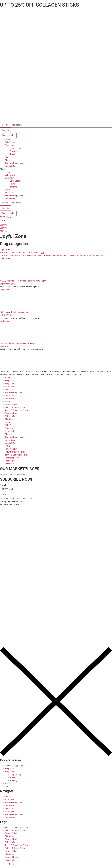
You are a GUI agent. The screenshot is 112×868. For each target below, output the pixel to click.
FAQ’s (7, 401)
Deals (7, 157)
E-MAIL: (3, 485)
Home (8, 139)
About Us (9, 160)
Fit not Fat (9, 387)
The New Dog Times (14, 163)
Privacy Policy (11, 404)
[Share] (7, 864)
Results (5, 130)
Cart (7, 786)
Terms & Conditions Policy (17, 410)
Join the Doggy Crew (14, 766)
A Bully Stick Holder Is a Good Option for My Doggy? (23, 281)
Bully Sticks (10, 142)
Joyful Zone (5, 250)
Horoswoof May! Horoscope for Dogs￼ (17, 343)
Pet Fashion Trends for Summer (14, 312)
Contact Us (10, 166)
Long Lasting (16, 148)
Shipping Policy (12, 416)
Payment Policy (12, 413)
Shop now (9, 145)
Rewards (14, 151)
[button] (56, 169)
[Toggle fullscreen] (12, 864)
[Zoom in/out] (16, 864)
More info (4, 231)
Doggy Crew (10, 395)
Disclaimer (10, 419)
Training (13, 154)
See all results (8, 135)
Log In (3, 220)
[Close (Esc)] (2, 864)
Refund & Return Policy (15, 407)
